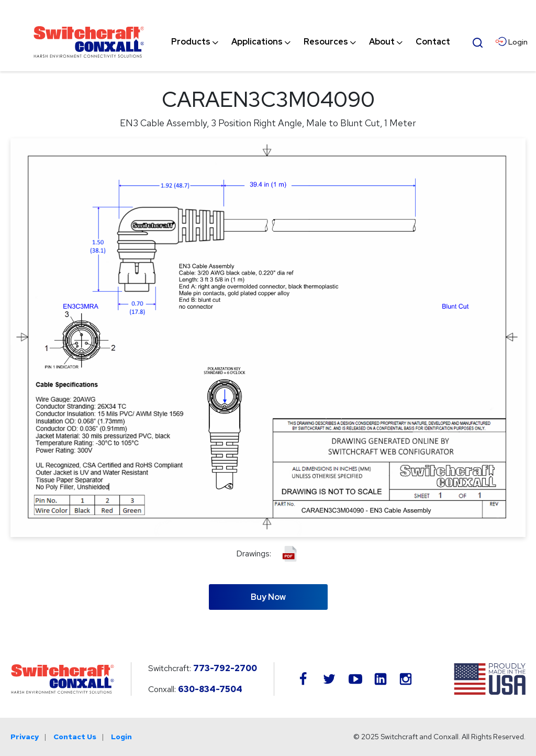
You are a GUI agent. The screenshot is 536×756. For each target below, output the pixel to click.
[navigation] (311, 42)
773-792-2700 (225, 668)
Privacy (25, 737)
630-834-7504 (210, 689)
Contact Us (75, 737)
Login (121, 737)
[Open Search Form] (478, 41)
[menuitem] (191, 42)
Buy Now (268, 597)
